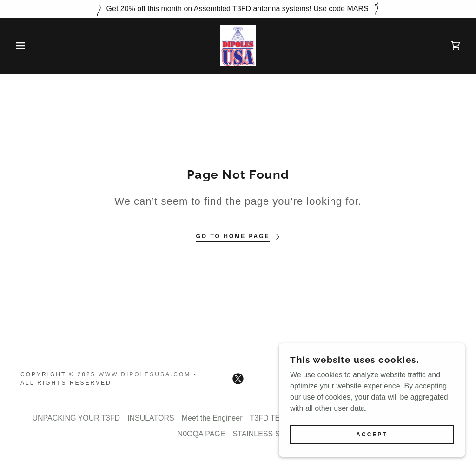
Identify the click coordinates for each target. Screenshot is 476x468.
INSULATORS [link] (151, 418)
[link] (238, 45)
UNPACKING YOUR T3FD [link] (76, 418)
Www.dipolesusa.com (145, 374)
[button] (24, 46)
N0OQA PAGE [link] (202, 434)
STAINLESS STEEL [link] (265, 434)
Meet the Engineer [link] (212, 418)
